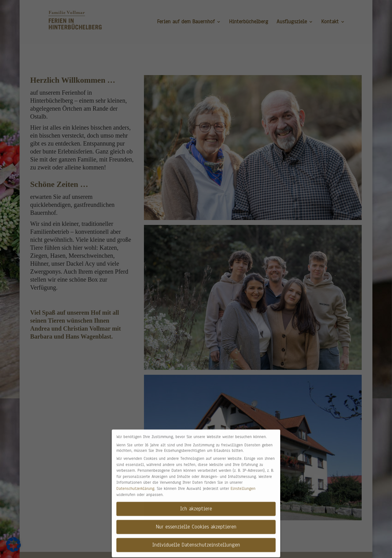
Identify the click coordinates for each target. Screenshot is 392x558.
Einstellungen (243, 485)
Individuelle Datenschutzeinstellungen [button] (196, 541)
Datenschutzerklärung (135, 485)
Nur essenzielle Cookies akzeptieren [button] (196, 523)
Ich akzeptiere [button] (196, 505)
